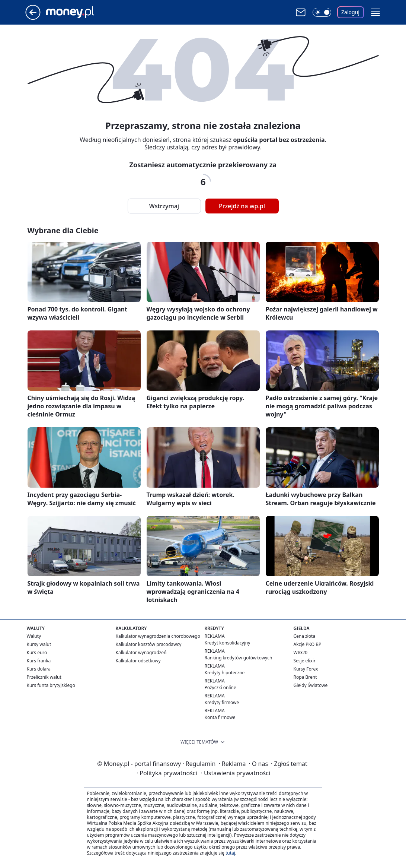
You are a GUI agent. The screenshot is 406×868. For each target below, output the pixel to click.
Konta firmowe (220, 717)
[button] (375, 12)
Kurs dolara (39, 669)
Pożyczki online (220, 688)
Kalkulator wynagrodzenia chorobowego (158, 636)
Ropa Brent (305, 677)
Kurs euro (37, 652)
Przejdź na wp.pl (242, 206)
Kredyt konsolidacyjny (228, 643)
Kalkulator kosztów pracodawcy (149, 644)
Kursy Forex (306, 669)
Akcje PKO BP (308, 644)
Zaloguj (350, 12)
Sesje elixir (305, 661)
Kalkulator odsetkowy (138, 661)
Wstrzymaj (164, 206)
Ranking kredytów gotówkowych (239, 658)
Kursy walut (39, 644)
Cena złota (305, 636)
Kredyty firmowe (222, 702)
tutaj (230, 853)
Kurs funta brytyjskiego (51, 685)
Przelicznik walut (44, 677)
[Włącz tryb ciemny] (322, 12)
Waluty (34, 636)
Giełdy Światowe (311, 685)
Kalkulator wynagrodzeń (141, 652)
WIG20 (301, 652)
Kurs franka (39, 661)
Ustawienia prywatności (236, 773)
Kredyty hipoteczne (225, 673)
